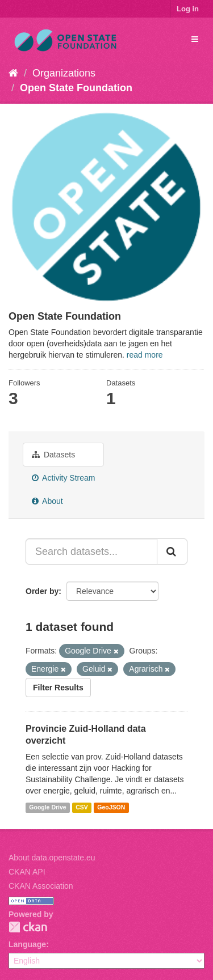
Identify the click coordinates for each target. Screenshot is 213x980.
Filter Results (58, 688)
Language (27, 944)
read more (145, 355)
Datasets (53, 455)
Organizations (64, 73)
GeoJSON (111, 807)
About (47, 501)
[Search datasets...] (91, 551)
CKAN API (27, 872)
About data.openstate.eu (52, 858)
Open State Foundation (76, 88)
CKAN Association (41, 886)
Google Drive (47, 807)
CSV (82, 807)
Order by (42, 591)
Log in (188, 9)
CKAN (28, 927)
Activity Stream (63, 478)
